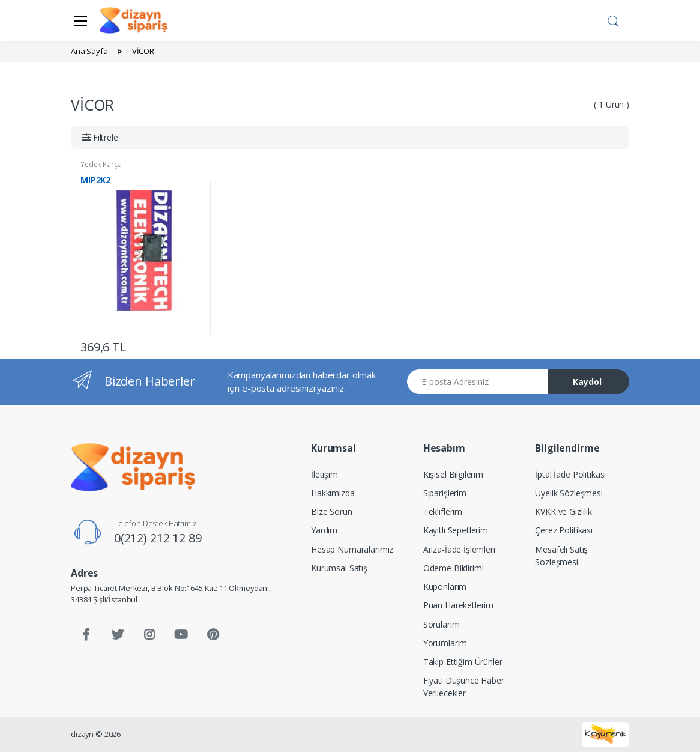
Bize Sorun (332, 511)
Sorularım (442, 624)
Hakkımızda (333, 493)
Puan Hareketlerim (459, 605)
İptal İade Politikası (570, 474)
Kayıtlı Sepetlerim (456, 530)
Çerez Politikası (564, 530)
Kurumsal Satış (339, 568)
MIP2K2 (95, 180)
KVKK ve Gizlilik (563, 511)
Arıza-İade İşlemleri (459, 549)
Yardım (324, 530)
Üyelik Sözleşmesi (569, 493)
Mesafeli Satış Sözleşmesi (561, 556)
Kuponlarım (445, 587)
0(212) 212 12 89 (158, 538)
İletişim (324, 474)
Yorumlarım (445, 643)
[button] (613, 20)
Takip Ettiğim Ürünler (463, 662)
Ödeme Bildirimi (454, 568)
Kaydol (587, 382)
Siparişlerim (445, 493)
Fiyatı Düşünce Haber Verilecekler (464, 687)
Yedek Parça (101, 164)
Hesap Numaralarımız (352, 549)
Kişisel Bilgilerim (453, 474)
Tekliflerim (443, 511)
